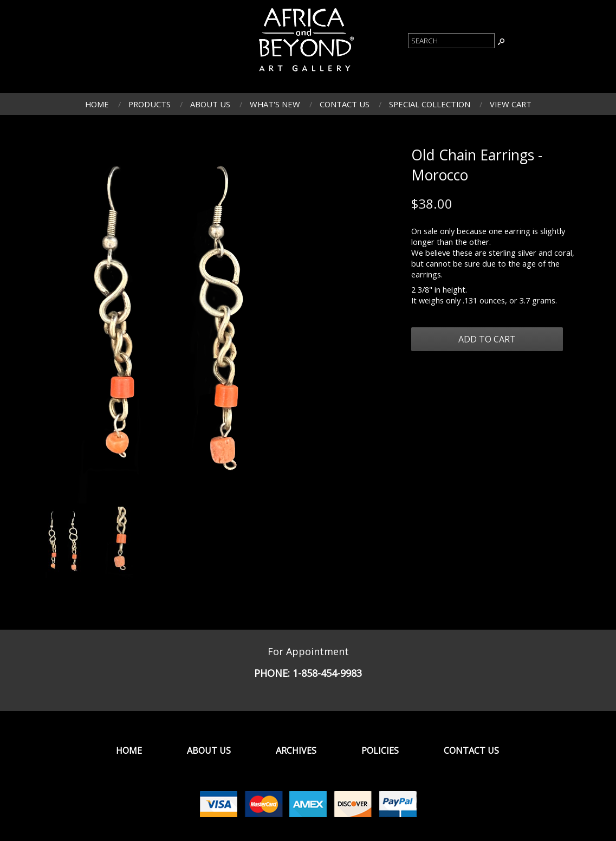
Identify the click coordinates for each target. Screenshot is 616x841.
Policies (380, 751)
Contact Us (345, 104)
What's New (275, 104)
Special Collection (430, 104)
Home (97, 104)
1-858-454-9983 (327, 673)
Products (150, 104)
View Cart (511, 104)
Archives (296, 751)
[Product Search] (451, 41)
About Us (210, 104)
